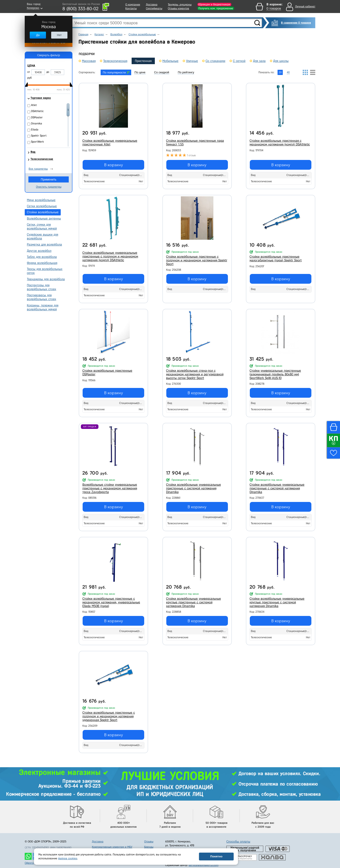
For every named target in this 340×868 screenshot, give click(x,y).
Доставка (152, 4)
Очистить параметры (49, 187)
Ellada (35, 129)
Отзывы (149, 841)
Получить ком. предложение (216, 8)
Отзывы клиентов (178, 8)
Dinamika (37, 123)
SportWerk (37, 142)
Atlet (34, 105)
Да (38, 35)
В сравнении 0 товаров (296, 23)
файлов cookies (68, 858)
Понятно (216, 856)
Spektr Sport (39, 136)
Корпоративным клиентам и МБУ (112, 847)
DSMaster (37, 117)
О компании (133, 4)
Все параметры (38, 169)
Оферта (29, 863)
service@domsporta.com (204, 865)
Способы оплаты (238, 842)
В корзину (114, 165)
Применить (49, 179)
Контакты (131, 8)
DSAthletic (37, 111)
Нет (59, 35)
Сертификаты (154, 8)
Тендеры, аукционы (180, 4)
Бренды (149, 847)
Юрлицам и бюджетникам (214, 4)
